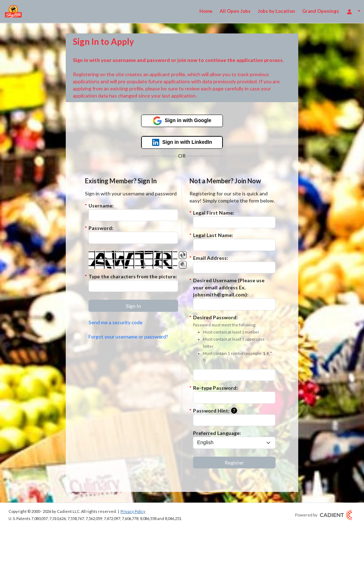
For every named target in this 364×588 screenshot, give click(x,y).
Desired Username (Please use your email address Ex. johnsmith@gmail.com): (229, 287)
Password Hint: (216, 411)
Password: (101, 228)
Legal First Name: (214, 213)
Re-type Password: (215, 388)
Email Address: (211, 258)
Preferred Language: (217, 433)
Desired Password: (234, 339)
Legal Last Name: (213, 235)
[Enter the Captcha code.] (133, 286)
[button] (133, 306)
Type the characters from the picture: (133, 276)
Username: (101, 206)
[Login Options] (353, 11)
